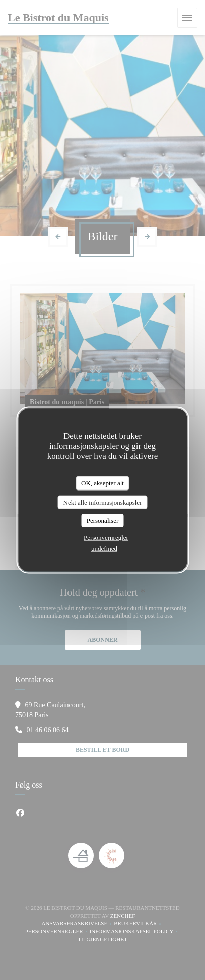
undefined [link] (104, 548)
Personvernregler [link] (106, 537)
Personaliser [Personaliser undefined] (103, 520)
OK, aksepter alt (102, 483)
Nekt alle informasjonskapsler (103, 502)
